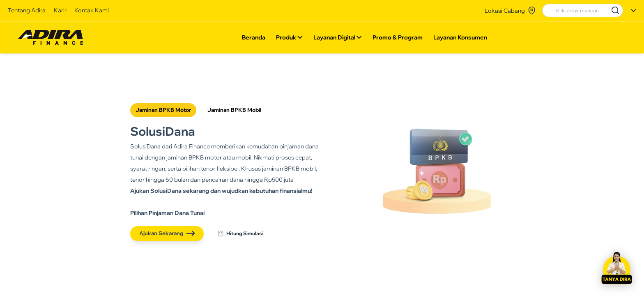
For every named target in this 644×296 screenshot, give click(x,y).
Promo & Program (397, 39)
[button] (616, 268)
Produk (289, 39)
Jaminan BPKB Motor (163, 110)
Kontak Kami (92, 10)
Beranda (254, 39)
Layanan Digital (338, 39)
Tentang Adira (27, 10)
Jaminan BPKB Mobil (234, 110)
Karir (60, 10)
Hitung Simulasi (240, 234)
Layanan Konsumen (460, 39)
